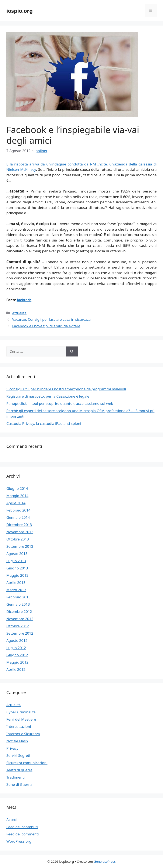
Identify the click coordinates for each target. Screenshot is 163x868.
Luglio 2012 (16, 648)
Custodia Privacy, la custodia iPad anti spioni (44, 423)
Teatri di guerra (19, 770)
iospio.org (20, 11)
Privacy (12, 748)
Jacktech (24, 300)
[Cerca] (72, 352)
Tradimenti (15, 777)
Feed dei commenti (23, 834)
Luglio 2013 (16, 561)
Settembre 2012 (20, 633)
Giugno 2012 (17, 655)
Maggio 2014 (17, 496)
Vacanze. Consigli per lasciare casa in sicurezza (51, 319)
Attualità (19, 313)
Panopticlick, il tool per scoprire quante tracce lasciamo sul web (60, 403)
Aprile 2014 (16, 503)
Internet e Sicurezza (23, 734)
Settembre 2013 (20, 546)
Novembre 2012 (20, 619)
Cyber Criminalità (21, 712)
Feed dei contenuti (22, 827)
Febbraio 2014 (18, 510)
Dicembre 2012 (19, 611)
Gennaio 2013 (18, 604)
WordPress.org (19, 841)
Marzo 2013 (16, 590)
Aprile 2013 (16, 583)
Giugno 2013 (17, 568)
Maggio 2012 (17, 662)
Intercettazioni (19, 726)
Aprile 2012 (16, 669)
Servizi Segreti (18, 755)
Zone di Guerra (19, 784)
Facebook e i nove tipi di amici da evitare (46, 326)
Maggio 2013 (17, 575)
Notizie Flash (17, 741)
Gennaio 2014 (18, 517)
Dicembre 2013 (19, 525)
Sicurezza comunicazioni (27, 763)
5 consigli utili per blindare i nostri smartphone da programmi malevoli (66, 389)
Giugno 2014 (17, 488)
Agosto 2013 (17, 554)
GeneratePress (105, 861)
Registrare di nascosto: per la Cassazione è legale (48, 396)
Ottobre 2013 (18, 539)
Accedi (12, 820)
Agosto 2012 (17, 640)
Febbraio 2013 (18, 597)
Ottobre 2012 (18, 626)
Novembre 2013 (20, 532)
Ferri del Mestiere (21, 719)
